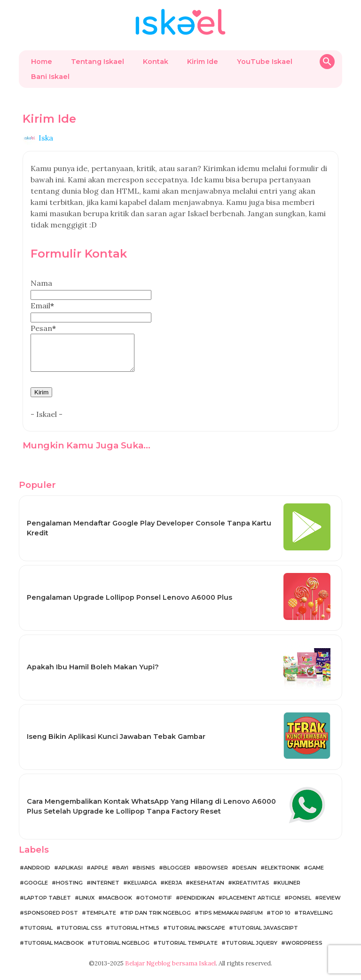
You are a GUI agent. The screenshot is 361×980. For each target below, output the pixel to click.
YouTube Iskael (265, 62)
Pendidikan (197, 905)
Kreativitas (251, 890)
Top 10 (281, 920)
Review (330, 905)
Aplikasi (71, 875)
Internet (105, 890)
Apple (99, 875)
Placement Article (251, 905)
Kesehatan (207, 890)
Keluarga (142, 890)
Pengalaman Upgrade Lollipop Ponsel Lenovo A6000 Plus (129, 604)
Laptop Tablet (47, 905)
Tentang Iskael (98, 62)
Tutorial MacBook (54, 950)
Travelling (316, 920)
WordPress (304, 950)
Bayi (122, 875)
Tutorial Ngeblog (121, 950)
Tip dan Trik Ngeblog (157, 920)
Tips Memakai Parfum (231, 920)
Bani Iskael (50, 77)
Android (37, 875)
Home (42, 62)
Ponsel (300, 905)
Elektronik (282, 875)
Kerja (173, 890)
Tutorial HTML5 (135, 935)
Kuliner (289, 890)
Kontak (156, 62)
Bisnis (146, 875)
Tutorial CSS (81, 935)
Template (101, 920)
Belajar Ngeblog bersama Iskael (170, 970)
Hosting (69, 890)
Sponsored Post (51, 920)
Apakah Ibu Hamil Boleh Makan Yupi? (93, 674)
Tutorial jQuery (251, 950)
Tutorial (38, 935)
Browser (213, 875)
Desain (246, 875)
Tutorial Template (188, 950)
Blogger (177, 875)
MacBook (117, 905)
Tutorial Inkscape (196, 935)
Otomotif (156, 905)
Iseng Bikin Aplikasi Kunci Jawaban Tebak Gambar (116, 744)
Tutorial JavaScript (266, 935)
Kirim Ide (203, 62)
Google (36, 890)
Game (316, 875)
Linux (87, 905)
